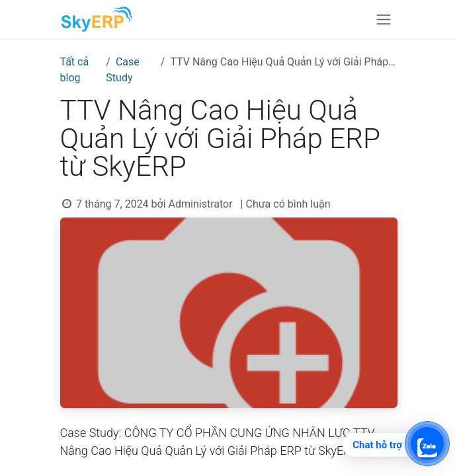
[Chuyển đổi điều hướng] (384, 19)
